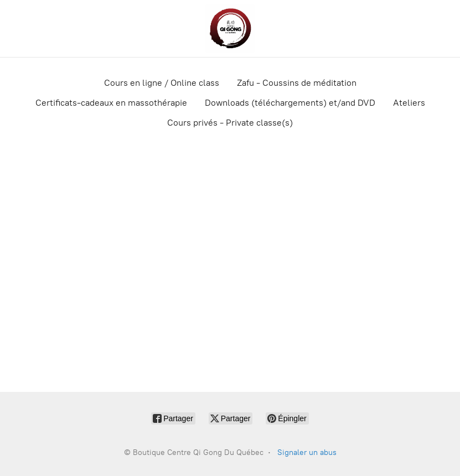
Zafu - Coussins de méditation (297, 83)
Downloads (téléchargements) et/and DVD (290, 103)
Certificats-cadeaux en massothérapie (111, 103)
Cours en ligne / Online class (162, 83)
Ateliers (409, 103)
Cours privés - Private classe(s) (230, 123)
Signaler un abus (307, 452)
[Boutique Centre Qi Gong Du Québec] (230, 29)
